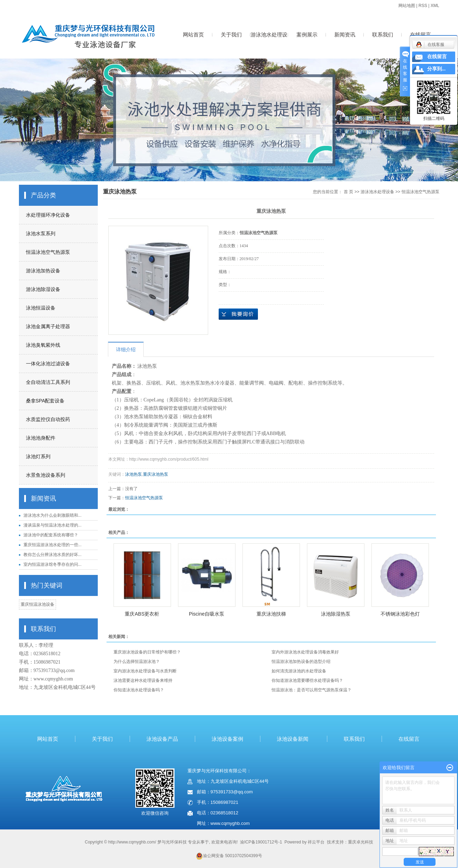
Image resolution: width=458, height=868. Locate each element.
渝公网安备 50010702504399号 (229, 856)
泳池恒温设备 (41, 308)
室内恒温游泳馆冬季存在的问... (53, 564)
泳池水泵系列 (41, 233)
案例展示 (307, 35)
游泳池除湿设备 (43, 289)
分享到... (436, 69)
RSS (423, 6)
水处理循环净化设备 (48, 215)
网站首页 (193, 35)
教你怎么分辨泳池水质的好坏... (53, 555)
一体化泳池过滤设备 (48, 364)
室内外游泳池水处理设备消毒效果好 (305, 652)
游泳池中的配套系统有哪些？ (51, 535)
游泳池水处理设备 (269, 42)
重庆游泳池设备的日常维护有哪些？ (147, 652)
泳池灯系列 (38, 456)
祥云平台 (316, 842)
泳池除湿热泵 (336, 614)
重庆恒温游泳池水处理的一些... (53, 545)
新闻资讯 (345, 35)
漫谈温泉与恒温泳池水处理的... (53, 525)
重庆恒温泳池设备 (37, 604)
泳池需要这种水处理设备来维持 (143, 680)
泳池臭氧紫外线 (43, 345)
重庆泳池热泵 (156, 474)
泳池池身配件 (41, 438)
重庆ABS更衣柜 (142, 614)
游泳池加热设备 (43, 271)
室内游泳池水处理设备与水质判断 (145, 671)
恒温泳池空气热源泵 (48, 252)
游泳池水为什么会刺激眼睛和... (53, 515)
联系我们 (383, 35)
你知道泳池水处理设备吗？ (139, 690)
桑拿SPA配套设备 (45, 401)
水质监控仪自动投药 (48, 419)
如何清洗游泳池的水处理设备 (299, 671)
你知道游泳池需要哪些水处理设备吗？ (307, 680)
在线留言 (421, 35)
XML (435, 6)
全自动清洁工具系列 (48, 382)
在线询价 (238, 314)
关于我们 (231, 35)
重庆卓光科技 (361, 842)
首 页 (348, 192)
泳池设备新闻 (293, 739)
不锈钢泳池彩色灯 (400, 614)
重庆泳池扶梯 (271, 614)
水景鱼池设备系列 (46, 475)
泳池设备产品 (162, 739)
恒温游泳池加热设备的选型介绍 (301, 662)
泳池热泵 (134, 474)
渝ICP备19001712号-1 (261, 842)
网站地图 (407, 6)
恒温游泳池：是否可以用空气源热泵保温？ (312, 690)
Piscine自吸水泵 (207, 614)
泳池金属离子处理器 (48, 326)
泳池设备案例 (227, 739)
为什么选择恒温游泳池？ (137, 662)
